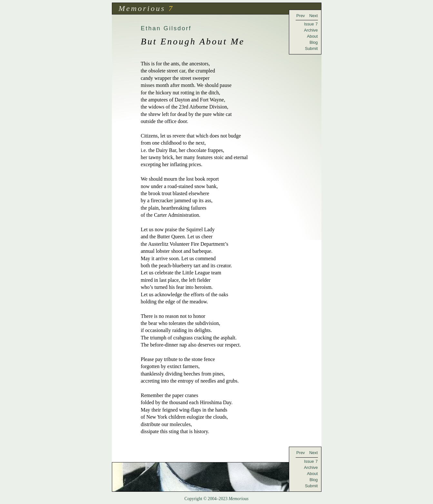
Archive (311, 30)
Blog (314, 42)
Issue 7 (311, 24)
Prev (300, 16)
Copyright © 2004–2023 (216, 499)
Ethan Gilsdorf (166, 28)
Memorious (142, 8)
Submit (311, 48)
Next (313, 16)
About (312, 36)
